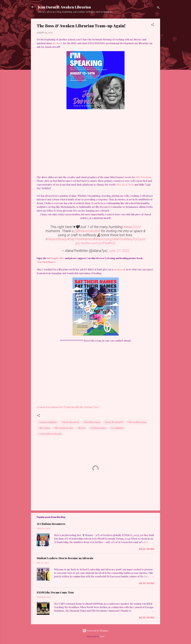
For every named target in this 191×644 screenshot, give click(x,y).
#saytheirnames (98, 428)
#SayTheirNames (80, 239)
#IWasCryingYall (105, 239)
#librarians (44, 428)
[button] (153, 25)
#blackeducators (70, 422)
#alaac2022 (132, 227)
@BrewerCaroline (87, 231)
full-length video (56, 258)
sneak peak (120, 269)
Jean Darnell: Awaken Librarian (64, 7)
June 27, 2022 (119, 251)
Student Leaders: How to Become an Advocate (65, 558)
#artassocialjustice (48, 422)
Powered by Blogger (95, 631)
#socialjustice (117, 428)
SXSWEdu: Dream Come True (55, 592)
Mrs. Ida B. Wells (125, 185)
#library (81, 428)
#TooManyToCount (131, 239)
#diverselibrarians (137, 422)
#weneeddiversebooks (50, 434)
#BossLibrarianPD (114, 422)
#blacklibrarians (91, 422)
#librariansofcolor (63, 428)
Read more (147, 549)
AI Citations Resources (51, 524)
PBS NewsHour (144, 177)
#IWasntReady (56, 239)
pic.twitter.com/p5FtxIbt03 (95, 243)
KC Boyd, (58, 43)
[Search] (158, 8)
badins (102, 636)
